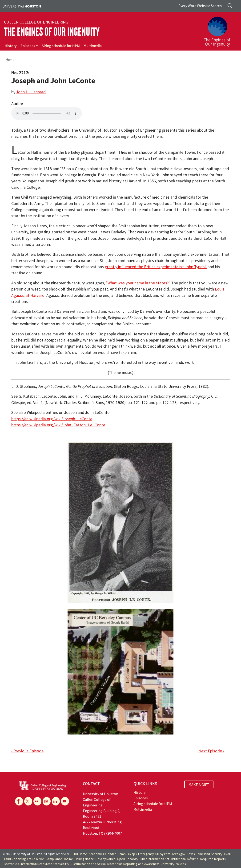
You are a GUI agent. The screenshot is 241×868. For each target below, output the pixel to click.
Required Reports (213, 859)
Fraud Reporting (14, 859)
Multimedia (93, 46)
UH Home (81, 854)
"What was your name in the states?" (138, 283)
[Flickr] (37, 801)
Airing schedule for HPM (61, 46)
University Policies (173, 864)
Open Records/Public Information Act (143, 859)
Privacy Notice (105, 859)
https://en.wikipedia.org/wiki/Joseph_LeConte (52, 419)
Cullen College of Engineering (36, 22)
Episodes (28, 46)
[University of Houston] (22, 6)
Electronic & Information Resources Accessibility (36, 864)
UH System (163, 854)
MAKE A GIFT (199, 784)
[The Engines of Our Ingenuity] (220, 29)
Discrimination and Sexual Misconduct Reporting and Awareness (115, 864)
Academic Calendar (102, 854)
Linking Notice (84, 859)
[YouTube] (65, 801)
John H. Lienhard (31, 92)
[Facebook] (19, 801)
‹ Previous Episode (27, 751)
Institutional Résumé (185, 859)
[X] (28, 801)
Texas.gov (179, 854)
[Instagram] (47, 801)
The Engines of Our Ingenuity (52, 32)
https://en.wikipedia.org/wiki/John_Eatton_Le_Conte (58, 425)
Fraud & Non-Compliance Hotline (50, 859)
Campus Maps (127, 854)
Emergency (146, 854)
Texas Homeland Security (205, 854)
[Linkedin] (56, 801)
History (11, 46)
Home (10, 60)
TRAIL (228, 854)
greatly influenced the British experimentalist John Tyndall (156, 267)
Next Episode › (211, 751)
